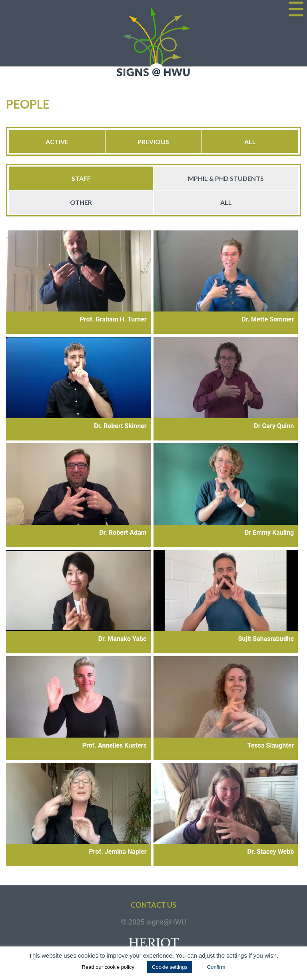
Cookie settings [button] (170, 967)
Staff (81, 178)
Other (81, 202)
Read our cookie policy (108, 967)
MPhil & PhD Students (226, 178)
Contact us (153, 905)
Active (57, 142)
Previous (153, 142)
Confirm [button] (216, 967)
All (250, 142)
